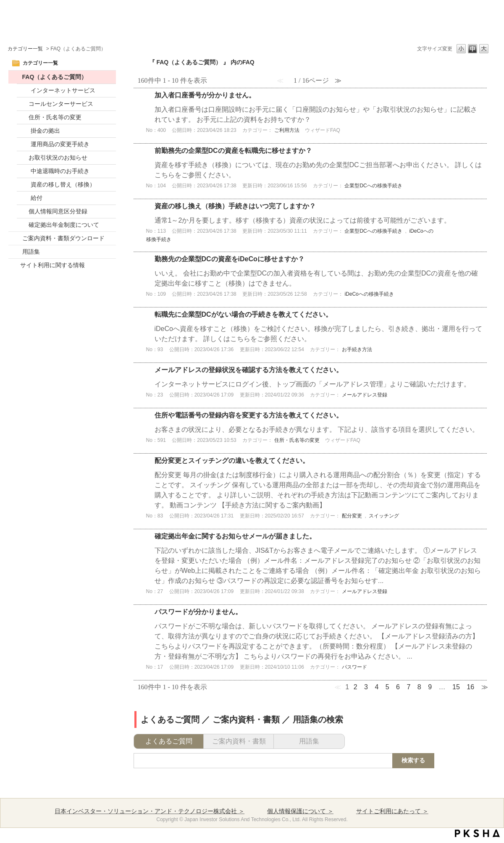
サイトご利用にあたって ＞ (392, 811)
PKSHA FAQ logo (477, 833)
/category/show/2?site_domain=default (24, 91)
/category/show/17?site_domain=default (15, 238)
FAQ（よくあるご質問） (55, 77)
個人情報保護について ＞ (300, 811)
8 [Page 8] (419, 687)
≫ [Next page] (485, 687)
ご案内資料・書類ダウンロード (63, 238)
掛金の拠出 (45, 131)
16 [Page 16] (470, 687)
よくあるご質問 (169, 741)
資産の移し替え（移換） (63, 184)
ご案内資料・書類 (239, 741)
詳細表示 (310, 116)
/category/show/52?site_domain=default (15, 77)
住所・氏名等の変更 (55, 117)
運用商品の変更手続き (60, 144)
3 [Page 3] (366, 687)
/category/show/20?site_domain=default (15, 252)
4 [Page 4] (377, 687)
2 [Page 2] (356, 687)
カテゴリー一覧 (25, 49)
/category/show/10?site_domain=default (24, 131)
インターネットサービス (63, 90)
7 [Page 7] (408, 687)
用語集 (31, 252)
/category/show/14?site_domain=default (24, 185)
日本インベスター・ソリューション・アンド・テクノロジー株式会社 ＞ (150, 811)
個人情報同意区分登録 (58, 211)
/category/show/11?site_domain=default (24, 144)
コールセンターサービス (61, 104)
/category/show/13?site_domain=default (24, 171)
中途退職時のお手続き (60, 171)
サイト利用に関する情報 (52, 265)
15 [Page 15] (456, 687)
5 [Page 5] (387, 687)
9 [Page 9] (430, 687)
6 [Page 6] (398, 687)
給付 (37, 198)
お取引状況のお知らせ (58, 158)
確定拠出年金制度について (64, 225)
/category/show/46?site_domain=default (24, 198)
